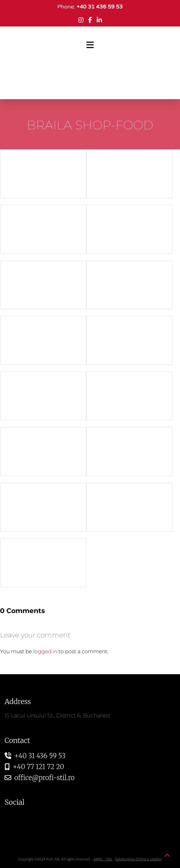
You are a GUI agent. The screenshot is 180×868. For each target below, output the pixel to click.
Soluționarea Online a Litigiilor (138, 859)
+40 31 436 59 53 (35, 756)
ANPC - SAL (103, 859)
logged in (45, 651)
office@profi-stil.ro (40, 778)
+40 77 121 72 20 (34, 767)
